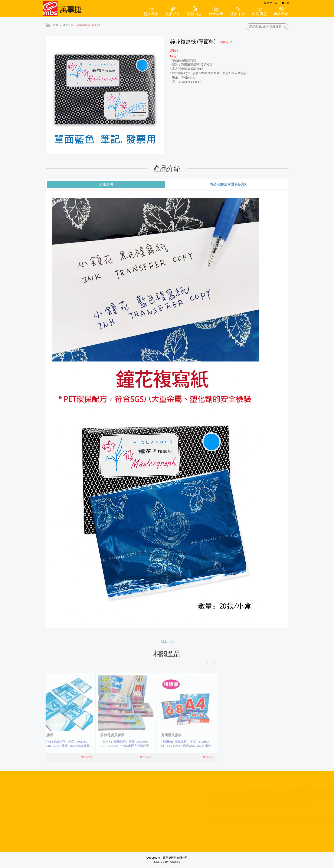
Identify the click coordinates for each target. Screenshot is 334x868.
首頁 (56, 25)
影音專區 (216, 14)
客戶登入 (271, 3)
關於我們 (151, 14)
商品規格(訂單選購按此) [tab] (228, 184)
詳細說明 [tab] (106, 184)
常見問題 (259, 14)
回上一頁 (167, 641)
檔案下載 (238, 14)
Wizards (175, 862)
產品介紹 (173, 14)
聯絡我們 (281, 14)
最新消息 (194, 14)
